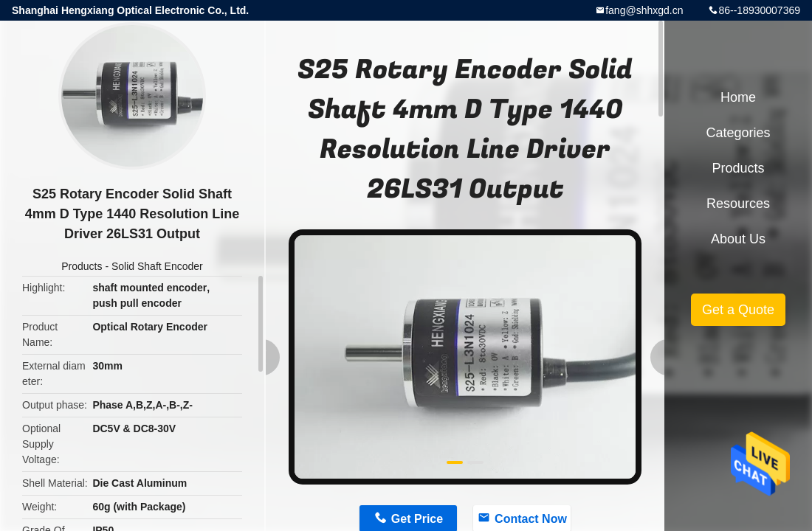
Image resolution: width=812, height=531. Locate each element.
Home (738, 97)
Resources (738, 204)
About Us (738, 239)
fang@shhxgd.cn (644, 10)
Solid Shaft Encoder (157, 266)
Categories (738, 133)
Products (82, 266)
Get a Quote (738, 310)
